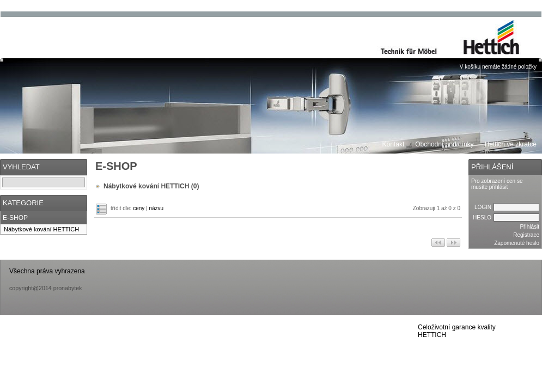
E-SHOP (15, 218)
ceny (139, 208)
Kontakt (394, 144)
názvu (156, 208)
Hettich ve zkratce (511, 144)
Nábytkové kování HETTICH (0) (151, 186)
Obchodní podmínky (444, 144)
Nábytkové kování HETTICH (41, 229)
